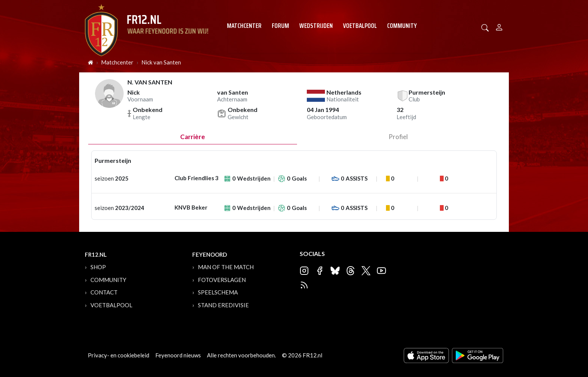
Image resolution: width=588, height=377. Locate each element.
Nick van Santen (161, 62)
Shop (98, 267)
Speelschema (218, 292)
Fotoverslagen (222, 280)
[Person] (499, 26)
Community (402, 26)
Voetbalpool (360, 26)
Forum (280, 26)
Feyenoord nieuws (178, 355)
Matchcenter (244, 26)
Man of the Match (226, 267)
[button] (485, 27)
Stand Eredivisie (223, 305)
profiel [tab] (398, 137)
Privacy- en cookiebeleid (119, 355)
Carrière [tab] (193, 137)
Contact (104, 292)
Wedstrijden (316, 26)
